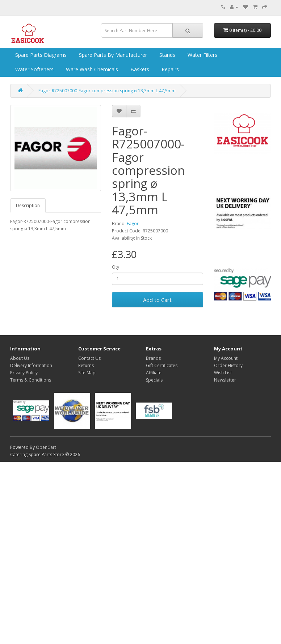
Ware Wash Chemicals (91, 69)
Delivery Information (31, 365)
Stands (167, 55)
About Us (20, 358)
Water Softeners (34, 69)
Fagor (133, 224)
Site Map (87, 373)
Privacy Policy (24, 373)
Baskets (139, 69)
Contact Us (89, 358)
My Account (226, 358)
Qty (116, 267)
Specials (154, 380)
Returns (86, 365)
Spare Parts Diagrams (40, 55)
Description (28, 205)
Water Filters (202, 55)
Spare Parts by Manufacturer (112, 55)
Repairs (169, 69)
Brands (153, 358)
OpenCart (46, 447)
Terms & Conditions (31, 380)
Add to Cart (157, 300)
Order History (228, 365)
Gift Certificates (162, 365)
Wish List (223, 373)
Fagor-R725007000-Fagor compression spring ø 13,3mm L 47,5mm (107, 91)
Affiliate (154, 373)
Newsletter (225, 380)
